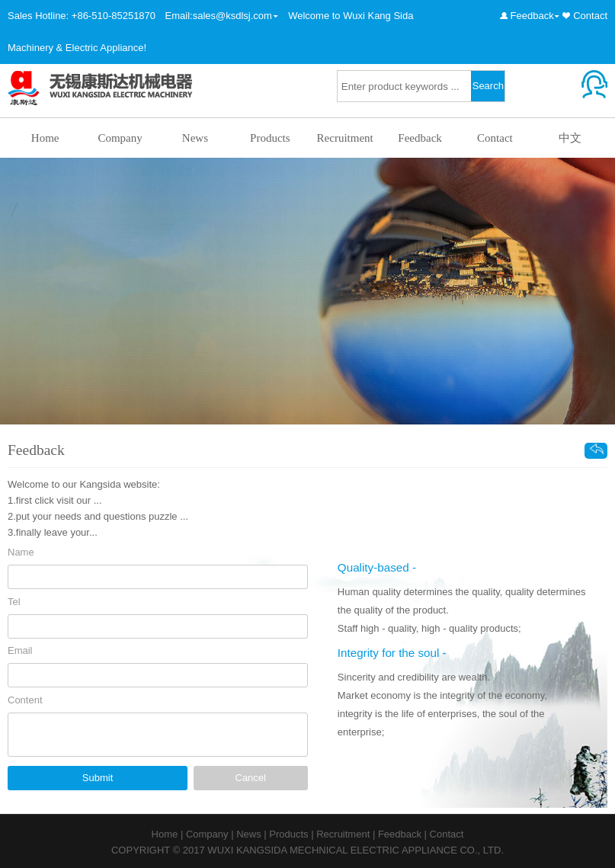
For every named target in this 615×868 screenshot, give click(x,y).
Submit (98, 778)
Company (120, 138)
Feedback (532, 16)
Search (488, 86)
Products (270, 138)
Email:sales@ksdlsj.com (219, 16)
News (195, 138)
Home (45, 138)
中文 (570, 138)
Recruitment (345, 138)
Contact (590, 16)
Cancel (251, 778)
